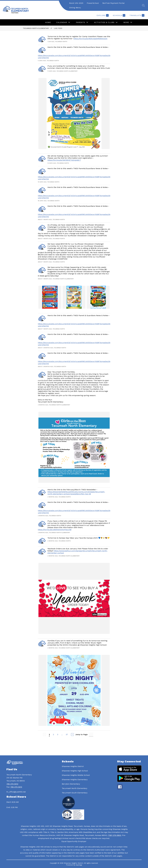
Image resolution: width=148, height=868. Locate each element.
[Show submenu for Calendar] (62, 22)
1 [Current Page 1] (49, 734)
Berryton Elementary (71, 784)
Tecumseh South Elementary (75, 793)
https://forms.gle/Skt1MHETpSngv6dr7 (64, 160)
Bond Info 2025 (76, 3)
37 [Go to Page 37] (67, 734)
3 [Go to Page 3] (58, 734)
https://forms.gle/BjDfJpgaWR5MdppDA (90, 39)
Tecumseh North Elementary (36, 28)
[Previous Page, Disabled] (44, 735)
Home (48, 22)
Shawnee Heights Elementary (75, 780)
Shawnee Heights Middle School (76, 775)
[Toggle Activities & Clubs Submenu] (117, 22)
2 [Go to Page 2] (53, 734)
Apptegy (79, 865)
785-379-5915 (16, 787)
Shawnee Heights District (73, 766)
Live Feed (58, 28)
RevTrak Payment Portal (114, 3)
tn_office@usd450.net (16, 792)
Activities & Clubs (104, 22)
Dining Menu (75, 8)
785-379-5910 (12, 784)
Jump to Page (81, 734)
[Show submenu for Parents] (81, 22)
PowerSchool (93, 3)
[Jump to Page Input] (91, 734)
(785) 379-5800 (115, 835)
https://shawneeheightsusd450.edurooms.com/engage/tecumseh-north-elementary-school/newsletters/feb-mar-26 (76, 493)
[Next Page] (72, 735)
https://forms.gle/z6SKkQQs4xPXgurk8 (55, 530)
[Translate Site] (137, 15)
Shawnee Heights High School (75, 771)
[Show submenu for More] (126, 22)
